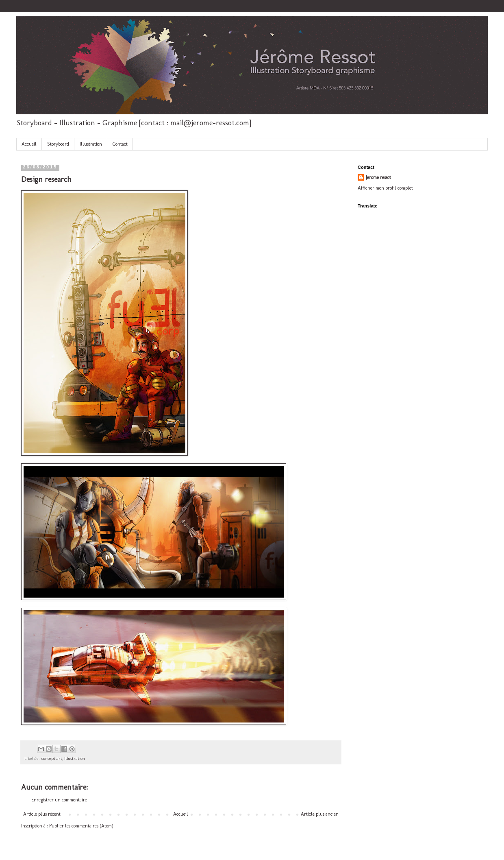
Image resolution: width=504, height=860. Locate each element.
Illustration (91, 144)
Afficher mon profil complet (385, 188)
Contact (120, 144)
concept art (52, 759)
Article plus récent (42, 814)
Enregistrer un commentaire (59, 800)
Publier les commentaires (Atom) (81, 826)
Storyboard (58, 144)
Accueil (29, 144)
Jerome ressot (378, 177)
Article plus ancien (320, 814)
